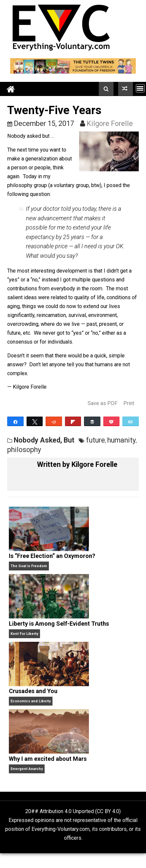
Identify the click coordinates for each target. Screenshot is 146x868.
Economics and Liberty (31, 701)
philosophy (24, 450)
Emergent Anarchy (27, 769)
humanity (122, 440)
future (95, 440)
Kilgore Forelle (110, 123)
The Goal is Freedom (29, 566)
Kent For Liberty (24, 634)
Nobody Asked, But (44, 440)
